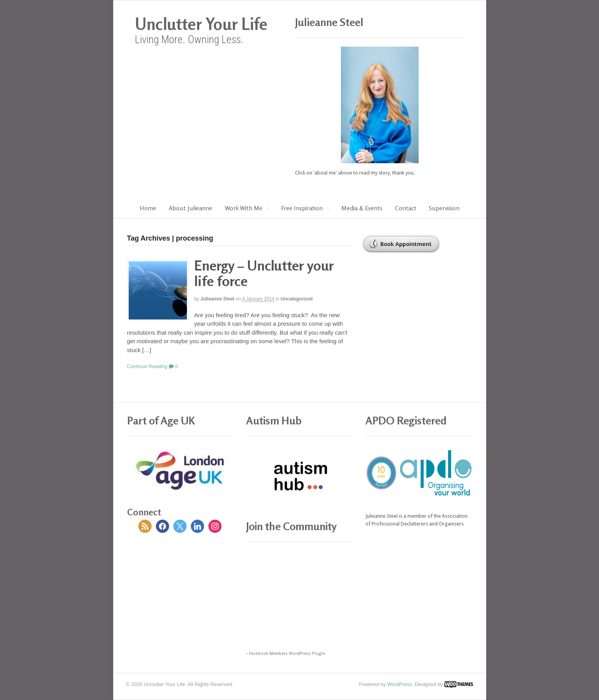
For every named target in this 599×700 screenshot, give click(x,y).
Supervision (444, 208)
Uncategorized (297, 299)
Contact (406, 208)
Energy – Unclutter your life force (264, 273)
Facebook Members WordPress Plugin (287, 654)
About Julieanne (190, 208)
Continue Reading (147, 366)
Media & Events (362, 208)
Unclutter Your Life (201, 24)
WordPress (400, 684)
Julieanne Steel (217, 299)
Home (148, 208)
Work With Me (244, 208)
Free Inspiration (302, 208)
